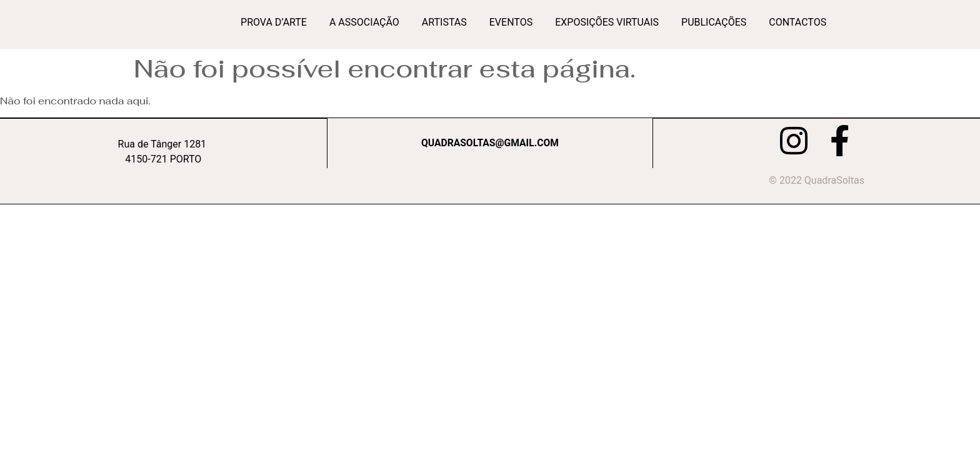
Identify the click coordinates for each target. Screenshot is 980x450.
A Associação (364, 22)
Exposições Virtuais (607, 22)
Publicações (714, 22)
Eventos (511, 22)
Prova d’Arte (274, 22)
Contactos (797, 22)
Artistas (444, 22)
